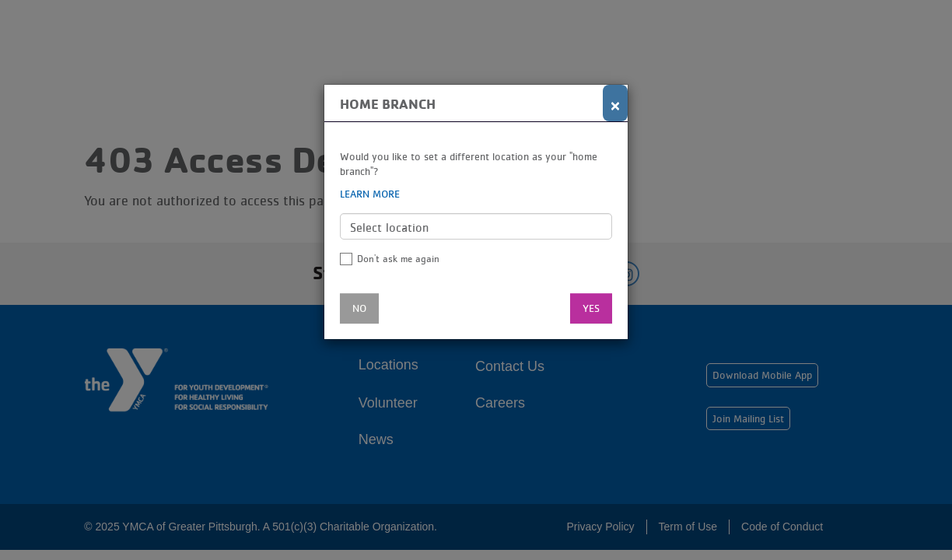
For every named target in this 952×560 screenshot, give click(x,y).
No (359, 308)
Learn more (370, 194)
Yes (591, 308)
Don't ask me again (398, 259)
